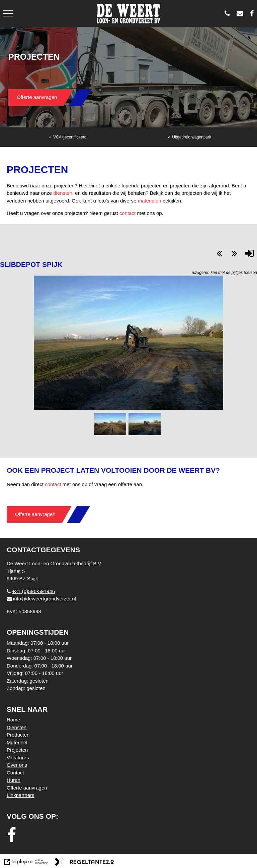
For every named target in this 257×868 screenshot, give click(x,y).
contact (127, 213)
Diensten (17, 727)
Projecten (17, 750)
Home (13, 720)
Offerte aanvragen (37, 97)
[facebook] (13, 835)
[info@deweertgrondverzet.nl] (242, 13)
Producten (18, 735)
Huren (14, 780)
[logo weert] (129, 13)
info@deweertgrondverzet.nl (41, 599)
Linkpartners (21, 795)
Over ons (17, 765)
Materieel (17, 742)
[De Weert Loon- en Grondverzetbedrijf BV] (253, 13)
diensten (63, 193)
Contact (15, 773)
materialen (150, 201)
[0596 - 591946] (229, 13)
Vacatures (18, 758)
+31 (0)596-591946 (31, 591)
